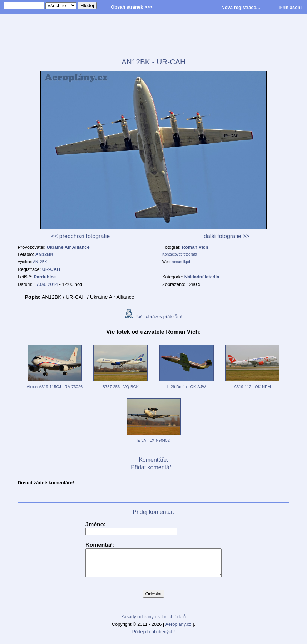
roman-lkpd (181, 262)
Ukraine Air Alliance (68, 247)
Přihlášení (291, 7)
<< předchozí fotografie (81, 236)
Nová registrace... (241, 7)
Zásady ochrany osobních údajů (153, 622)
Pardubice (45, 277)
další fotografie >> (227, 236)
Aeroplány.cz (178, 630)
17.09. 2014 (46, 284)
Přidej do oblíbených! (154, 637)
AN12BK (44, 254)
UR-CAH (51, 269)
